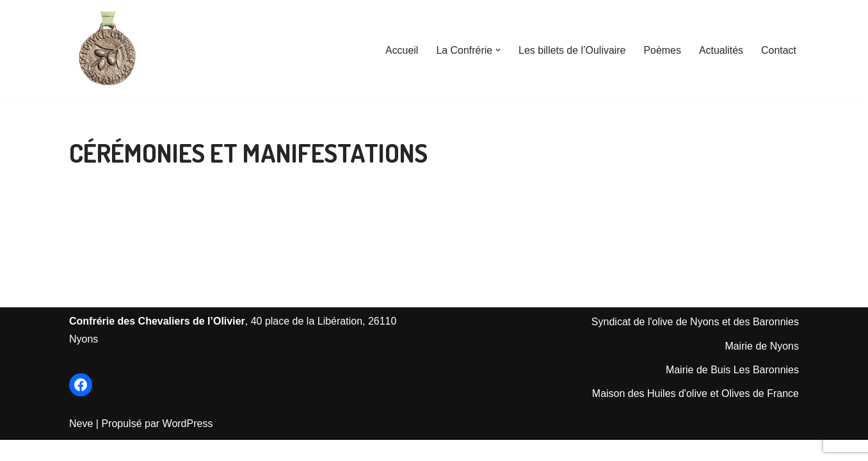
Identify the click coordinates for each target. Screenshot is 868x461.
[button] (497, 50)
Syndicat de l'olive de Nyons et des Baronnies (695, 343)
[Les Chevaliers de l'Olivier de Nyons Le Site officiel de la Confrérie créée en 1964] (108, 50)
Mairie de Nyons (762, 367)
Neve (81, 445)
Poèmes (662, 50)
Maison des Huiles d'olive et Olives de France (695, 415)
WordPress (188, 445)
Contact (779, 50)
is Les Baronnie (759, 390)
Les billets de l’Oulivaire (572, 50)
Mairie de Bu (695, 390)
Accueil (401, 50)
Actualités (720, 50)
